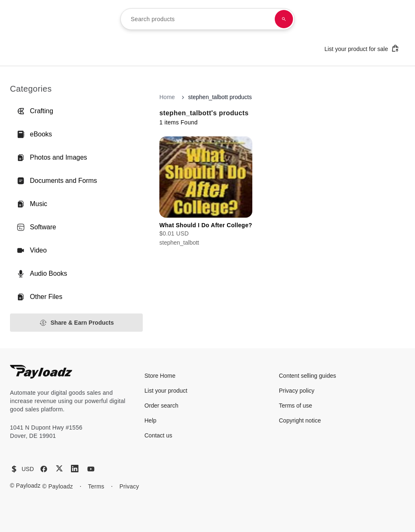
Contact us (158, 435)
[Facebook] (44, 469)
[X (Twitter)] (59, 468)
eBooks (34, 134)
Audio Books (42, 274)
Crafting (35, 111)
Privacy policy (297, 391)
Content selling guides (308, 376)
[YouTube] (91, 469)
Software (36, 227)
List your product (166, 391)
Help (150, 420)
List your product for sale (362, 48)
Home (167, 97)
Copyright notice (300, 420)
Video (32, 250)
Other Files (39, 297)
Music (32, 204)
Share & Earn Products (77, 323)
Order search (161, 406)
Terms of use (295, 406)
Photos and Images (52, 158)
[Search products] (284, 19)
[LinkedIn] (75, 469)
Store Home (160, 376)
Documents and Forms (57, 181)
